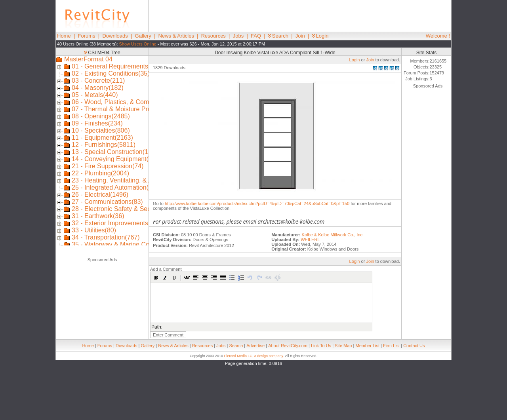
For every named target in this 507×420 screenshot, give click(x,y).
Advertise (255, 346)
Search (278, 36)
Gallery (143, 36)
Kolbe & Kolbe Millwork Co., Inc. (333, 235)
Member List (367, 346)
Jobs (238, 36)
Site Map (343, 346)
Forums (87, 36)
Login (320, 36)
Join (300, 36)
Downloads (115, 36)
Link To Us (321, 346)
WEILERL (310, 239)
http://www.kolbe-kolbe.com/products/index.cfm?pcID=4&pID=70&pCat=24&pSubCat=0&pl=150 (257, 203)
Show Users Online (138, 44)
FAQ (256, 36)
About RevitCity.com (288, 346)
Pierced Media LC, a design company (253, 356)
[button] (156, 277)
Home (64, 36)
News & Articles (176, 36)
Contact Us (414, 346)
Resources (213, 36)
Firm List (391, 346)
